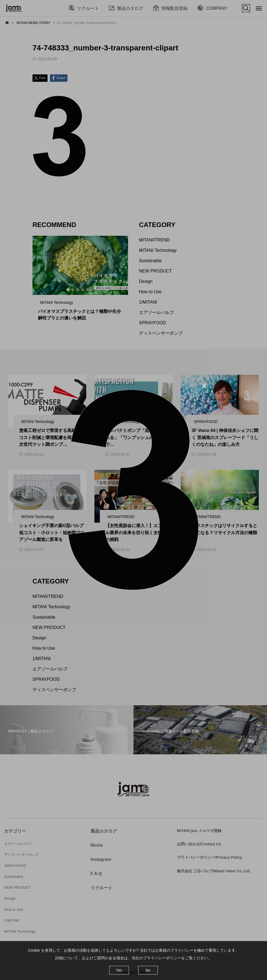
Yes (119, 970)
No (148, 970)
